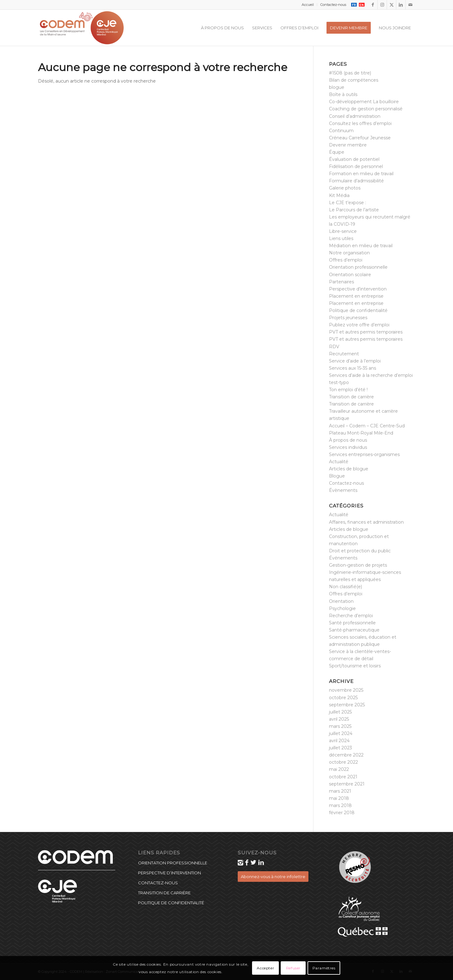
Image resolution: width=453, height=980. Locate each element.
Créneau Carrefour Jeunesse (360, 138)
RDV (334, 347)
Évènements (343, 490)
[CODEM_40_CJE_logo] (82, 28)
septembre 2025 (347, 705)
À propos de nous (348, 440)
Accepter (265, 968)
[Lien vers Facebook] (373, 5)
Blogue (337, 476)
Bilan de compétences (354, 80)
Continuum (341, 131)
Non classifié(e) (346, 587)
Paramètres (324, 968)
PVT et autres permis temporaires (366, 332)
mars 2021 (340, 791)
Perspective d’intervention (358, 289)
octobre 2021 (343, 777)
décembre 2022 (346, 755)
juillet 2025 (340, 712)
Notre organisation (349, 253)
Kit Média (339, 195)
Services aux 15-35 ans (353, 368)
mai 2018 (339, 798)
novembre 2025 (346, 690)
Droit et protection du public (360, 551)
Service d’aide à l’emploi (355, 361)
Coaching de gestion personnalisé (366, 109)
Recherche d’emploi (351, 616)
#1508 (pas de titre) (350, 73)
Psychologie (342, 608)
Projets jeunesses (348, 318)
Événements (343, 558)
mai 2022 (339, 769)
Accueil (308, 5)
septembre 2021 (347, 784)
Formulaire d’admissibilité (356, 181)
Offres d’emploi (346, 260)
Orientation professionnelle (358, 267)
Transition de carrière (351, 397)
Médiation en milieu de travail (361, 246)
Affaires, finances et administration (366, 522)
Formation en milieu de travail (361, 174)
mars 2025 (340, 726)
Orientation (341, 601)
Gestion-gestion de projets (358, 565)
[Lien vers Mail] (410, 5)
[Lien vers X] (391, 5)
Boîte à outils (343, 94)
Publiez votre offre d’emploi (359, 325)
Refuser (293, 968)
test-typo (339, 382)
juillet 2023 (341, 748)
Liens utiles (341, 238)
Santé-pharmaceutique (354, 630)
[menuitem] (308, 5)
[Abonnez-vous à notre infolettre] (273, 877)
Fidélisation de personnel (356, 166)
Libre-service (343, 231)
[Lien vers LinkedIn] (401, 5)
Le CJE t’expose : (348, 203)
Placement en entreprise (356, 296)
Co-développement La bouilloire (364, 102)
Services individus (348, 447)
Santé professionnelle (352, 623)
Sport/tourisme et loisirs (355, 666)
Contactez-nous (333, 5)
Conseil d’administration (355, 116)
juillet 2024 (341, 733)
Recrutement (344, 354)
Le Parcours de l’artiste (354, 210)
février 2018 (342, 813)
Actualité (339, 462)
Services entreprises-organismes (364, 454)
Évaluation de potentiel (354, 159)
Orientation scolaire (350, 275)
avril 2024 (339, 741)
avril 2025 (339, 719)
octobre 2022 (343, 762)
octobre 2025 (343, 698)
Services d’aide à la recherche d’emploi (371, 375)
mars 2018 (340, 805)
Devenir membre (348, 145)
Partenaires (341, 282)
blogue (337, 87)
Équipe (337, 152)
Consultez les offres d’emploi (360, 123)
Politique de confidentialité (358, 310)
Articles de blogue (349, 469)
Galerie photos (345, 188)
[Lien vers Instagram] (382, 5)
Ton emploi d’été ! (348, 390)
